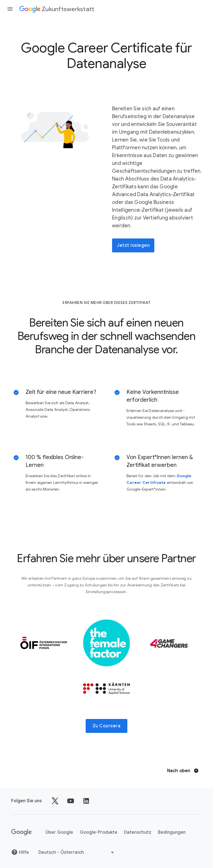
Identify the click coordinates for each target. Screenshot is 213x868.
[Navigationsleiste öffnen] (10, 9)
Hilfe (20, 852)
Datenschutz (138, 832)
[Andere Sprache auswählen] (77, 852)
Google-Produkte (99, 832)
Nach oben (183, 771)
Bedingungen (172, 832)
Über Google (59, 832)
